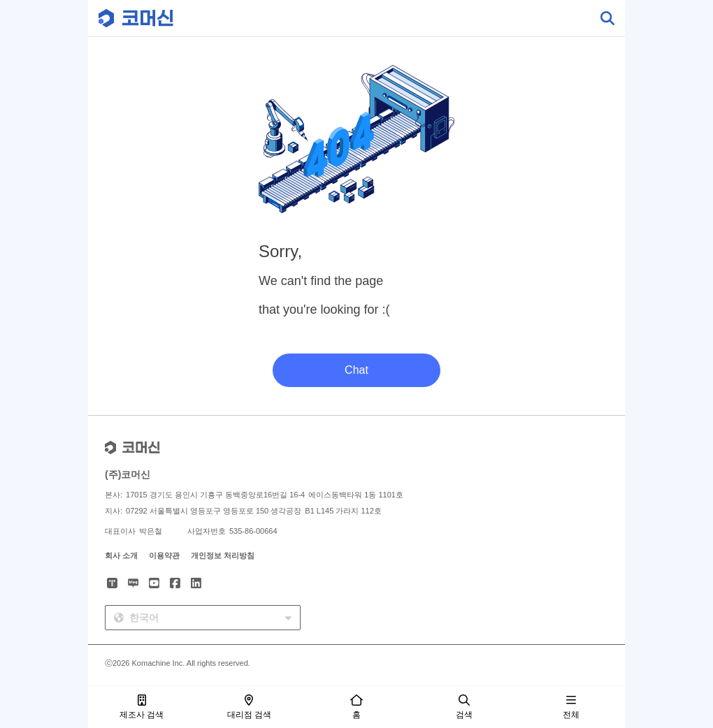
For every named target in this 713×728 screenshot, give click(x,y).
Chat (356, 370)
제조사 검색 (142, 707)
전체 (571, 707)
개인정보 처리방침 (223, 555)
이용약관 (164, 555)
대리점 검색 (249, 707)
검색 (464, 707)
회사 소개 (121, 555)
